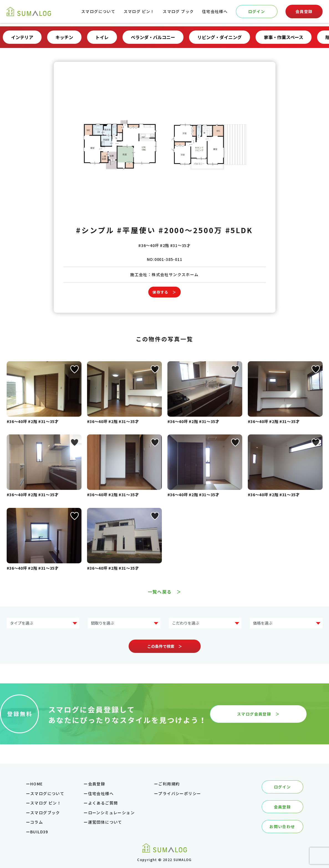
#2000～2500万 (191, 230)
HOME (37, 784)
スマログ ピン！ (139, 11)
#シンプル (95, 230)
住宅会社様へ (215, 11)
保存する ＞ (164, 292)
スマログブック (45, 813)
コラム (37, 822)
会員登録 (304, 11)
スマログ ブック (178, 11)
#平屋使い (136, 230)
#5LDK (239, 230)
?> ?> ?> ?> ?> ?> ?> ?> (43, 623)
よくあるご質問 (103, 803)
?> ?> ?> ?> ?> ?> (286, 623)
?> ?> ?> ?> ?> (124, 623)
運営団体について (105, 822)
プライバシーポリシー (180, 793)
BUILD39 (39, 832)
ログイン (257, 11)
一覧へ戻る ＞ (165, 592)
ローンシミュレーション (111, 813)
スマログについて (98, 11)
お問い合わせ (282, 826)
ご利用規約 (169, 784)
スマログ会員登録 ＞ (258, 714)
